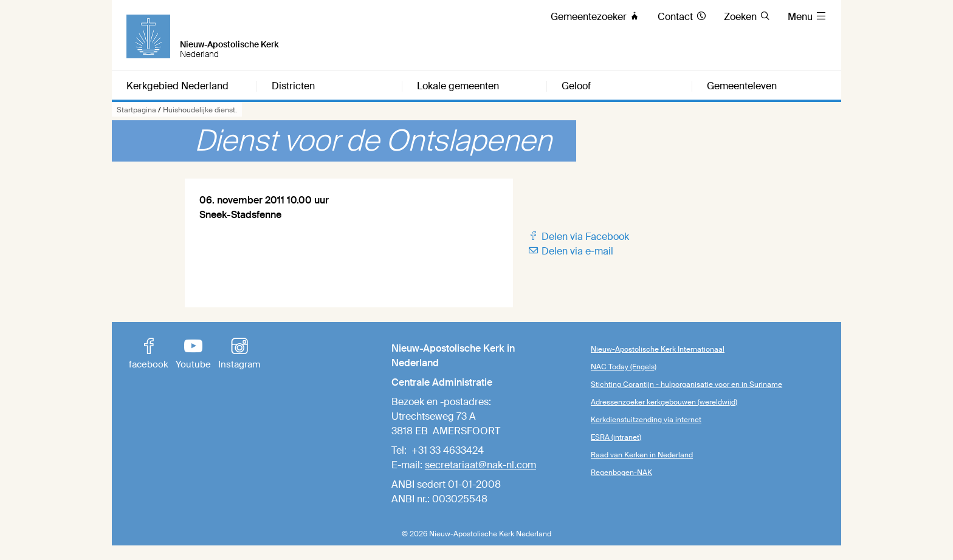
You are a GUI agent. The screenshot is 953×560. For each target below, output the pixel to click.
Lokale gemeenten (458, 86)
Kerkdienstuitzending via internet (646, 420)
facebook (149, 355)
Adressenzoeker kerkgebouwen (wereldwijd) (664, 402)
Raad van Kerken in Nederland (642, 455)
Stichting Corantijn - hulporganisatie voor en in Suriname (686, 384)
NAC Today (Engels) (624, 367)
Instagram (239, 355)
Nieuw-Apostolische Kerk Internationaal (658, 349)
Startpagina (136, 110)
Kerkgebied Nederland (177, 86)
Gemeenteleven (742, 86)
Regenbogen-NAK (621, 473)
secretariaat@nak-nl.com (480, 465)
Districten (293, 86)
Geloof (576, 86)
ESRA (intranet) (616, 437)
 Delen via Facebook (578, 237)
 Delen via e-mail (570, 251)
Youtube (193, 355)
